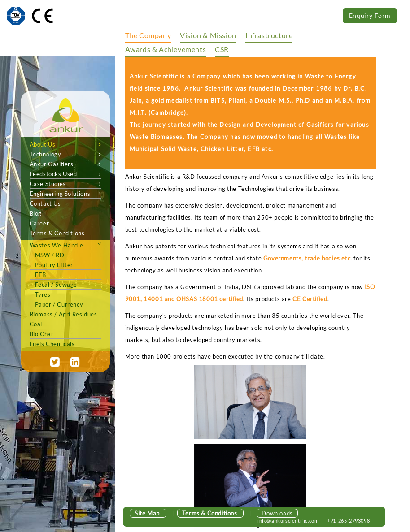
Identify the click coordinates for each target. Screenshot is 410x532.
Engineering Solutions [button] (65, 194)
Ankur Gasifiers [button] (65, 164)
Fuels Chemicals (52, 344)
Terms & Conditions (57, 233)
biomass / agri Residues (63, 314)
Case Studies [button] (65, 184)
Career (39, 223)
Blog (36, 213)
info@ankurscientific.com (289, 521)
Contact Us (45, 203)
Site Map (148, 513)
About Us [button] (65, 144)
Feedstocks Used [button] (65, 174)
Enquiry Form (370, 15)
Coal (36, 324)
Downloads (277, 513)
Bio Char (42, 334)
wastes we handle (57, 245)
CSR (222, 49)
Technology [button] (65, 154)
